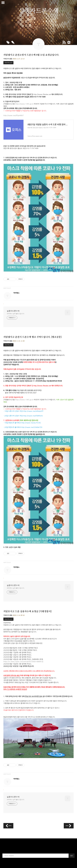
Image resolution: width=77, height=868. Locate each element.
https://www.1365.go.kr (24, 104)
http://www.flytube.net (42, 94)
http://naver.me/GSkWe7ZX (32, 427)
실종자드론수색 (13, 311)
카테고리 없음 (8, 59)
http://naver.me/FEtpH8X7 (14, 115)
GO (72, 856)
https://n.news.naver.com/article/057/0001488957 (23, 662)
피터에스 (16, 293)
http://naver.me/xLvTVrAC (31, 423)
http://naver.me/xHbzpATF (33, 411)
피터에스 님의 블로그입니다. (16, 314)
